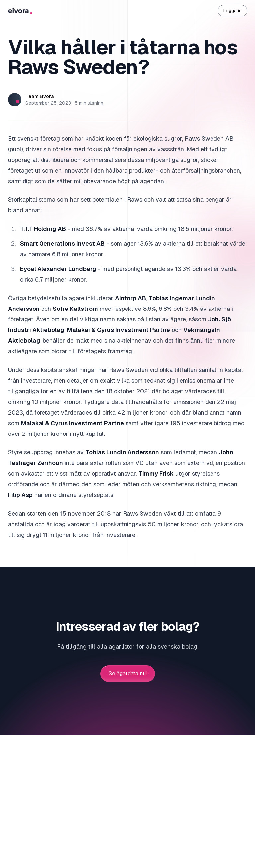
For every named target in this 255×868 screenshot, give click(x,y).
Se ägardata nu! (128, 674)
